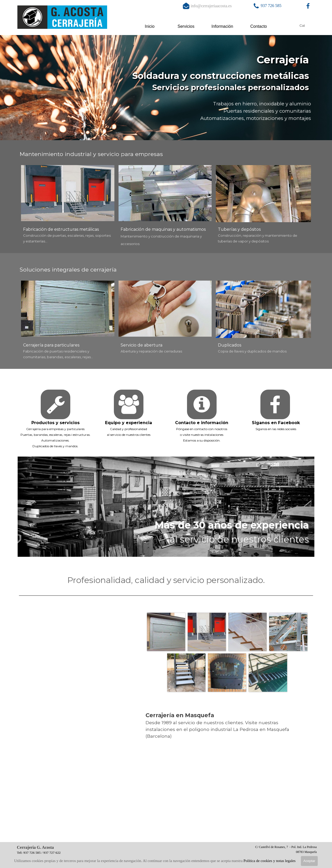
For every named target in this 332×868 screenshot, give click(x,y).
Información (222, 26)
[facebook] (308, 6)
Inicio (150, 26)
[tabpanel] (275, 6)
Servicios (186, 26)
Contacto (259, 26)
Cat (302, 26)
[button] (256, 6)
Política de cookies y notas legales (270, 861)
